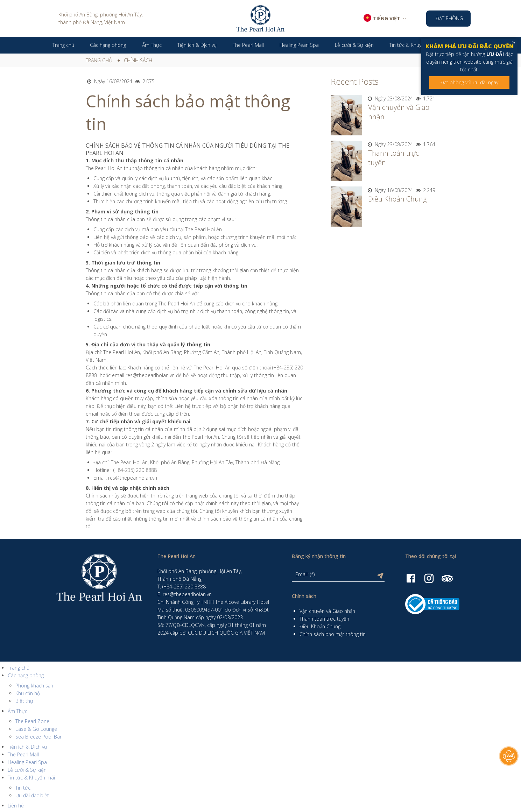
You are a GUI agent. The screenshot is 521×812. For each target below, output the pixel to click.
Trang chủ (99, 60)
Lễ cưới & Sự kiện (27, 770)
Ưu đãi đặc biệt (32, 795)
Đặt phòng (449, 18)
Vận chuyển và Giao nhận (327, 611)
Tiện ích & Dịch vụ (27, 747)
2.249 (425, 190)
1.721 (425, 98)
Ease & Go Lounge (36, 729)
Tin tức (23, 788)
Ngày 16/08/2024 (109, 81)
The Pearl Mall (23, 754)
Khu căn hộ (28, 693)
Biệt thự (24, 701)
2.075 (144, 81)
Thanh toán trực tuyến (324, 619)
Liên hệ (16, 806)
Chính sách (138, 60)
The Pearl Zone (32, 721)
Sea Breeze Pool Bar (38, 737)
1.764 (425, 144)
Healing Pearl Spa (27, 762)
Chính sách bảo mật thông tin (333, 634)
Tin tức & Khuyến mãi (31, 778)
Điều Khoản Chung (397, 199)
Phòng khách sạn (34, 686)
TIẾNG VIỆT (387, 18)
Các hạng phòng (26, 675)
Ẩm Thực (17, 711)
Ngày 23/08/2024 (390, 98)
